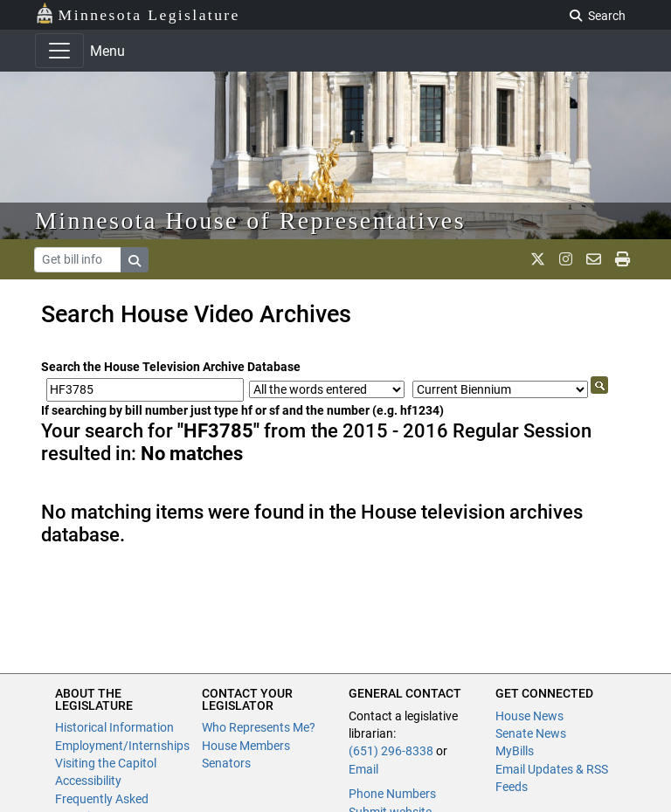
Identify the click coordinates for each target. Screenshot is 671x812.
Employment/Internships (122, 746)
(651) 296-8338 (391, 751)
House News (529, 716)
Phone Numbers (392, 794)
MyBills (515, 751)
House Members (246, 746)
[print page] (623, 259)
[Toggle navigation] (59, 51)
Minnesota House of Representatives (250, 220)
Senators (226, 763)
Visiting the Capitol (106, 763)
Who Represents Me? (259, 727)
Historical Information (114, 727)
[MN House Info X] (538, 259)
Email (363, 769)
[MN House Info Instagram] (566, 259)
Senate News (531, 733)
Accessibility (88, 781)
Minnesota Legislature (138, 14)
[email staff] (594, 259)
